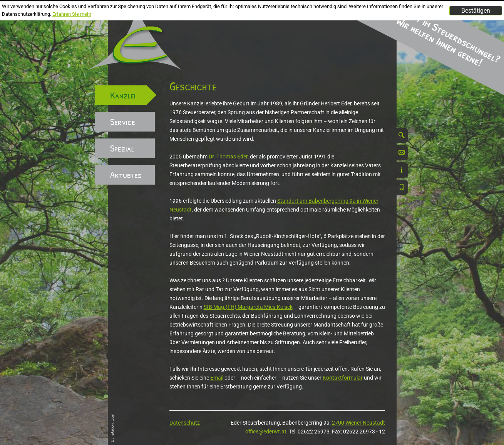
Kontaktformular (343, 378)
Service (123, 122)
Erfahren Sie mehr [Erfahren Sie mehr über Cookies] (72, 14)
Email (217, 378)
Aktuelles (126, 175)
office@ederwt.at (266, 432)
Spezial (122, 148)
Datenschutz (185, 423)
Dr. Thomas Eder (228, 157)
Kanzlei (123, 95)
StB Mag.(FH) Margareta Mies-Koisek (248, 307)
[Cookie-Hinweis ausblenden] (476, 11)
